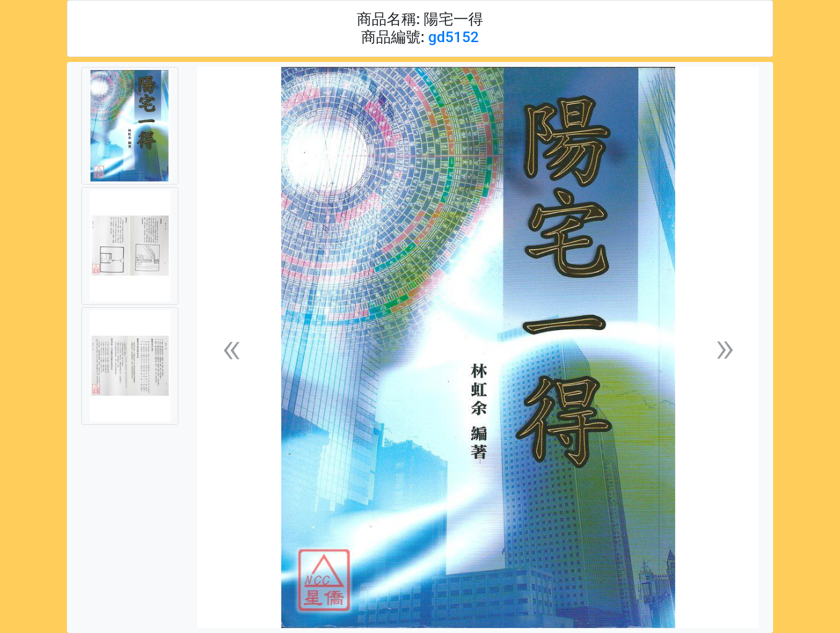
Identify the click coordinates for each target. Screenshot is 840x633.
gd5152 (453, 37)
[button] (231, 348)
